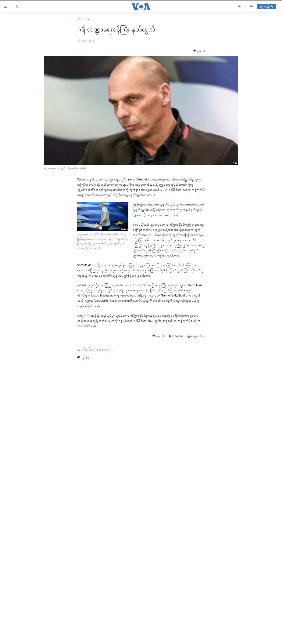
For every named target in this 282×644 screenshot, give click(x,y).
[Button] (199, 51)
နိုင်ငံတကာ (84, 19)
